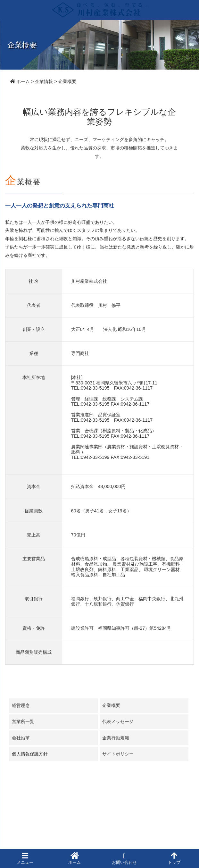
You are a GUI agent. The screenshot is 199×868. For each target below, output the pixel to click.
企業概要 (111, 705)
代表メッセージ (118, 721)
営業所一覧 (23, 721)
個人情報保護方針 (30, 754)
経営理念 (21, 705)
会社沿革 (21, 738)
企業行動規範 (116, 738)
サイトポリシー (118, 754)
